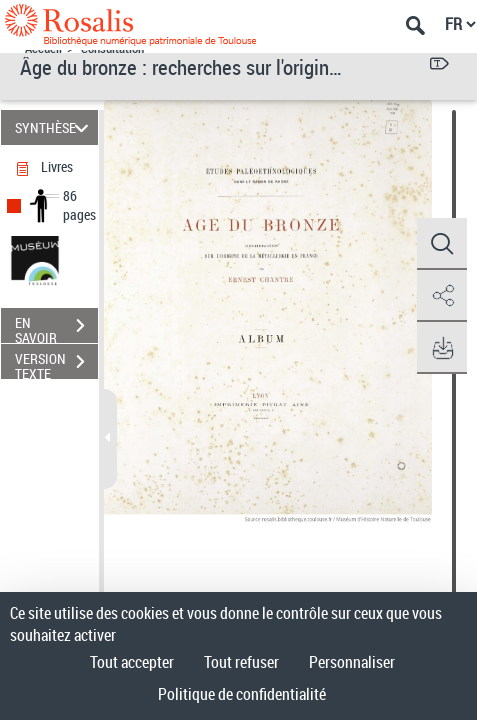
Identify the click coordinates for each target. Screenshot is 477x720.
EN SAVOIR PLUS (56, 328)
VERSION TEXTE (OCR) (56, 364)
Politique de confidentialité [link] (242, 694)
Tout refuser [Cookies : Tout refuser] (241, 662)
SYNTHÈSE (55, 127)
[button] (442, 244)
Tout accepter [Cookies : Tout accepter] (132, 662)
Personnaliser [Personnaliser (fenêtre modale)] (352, 662)
